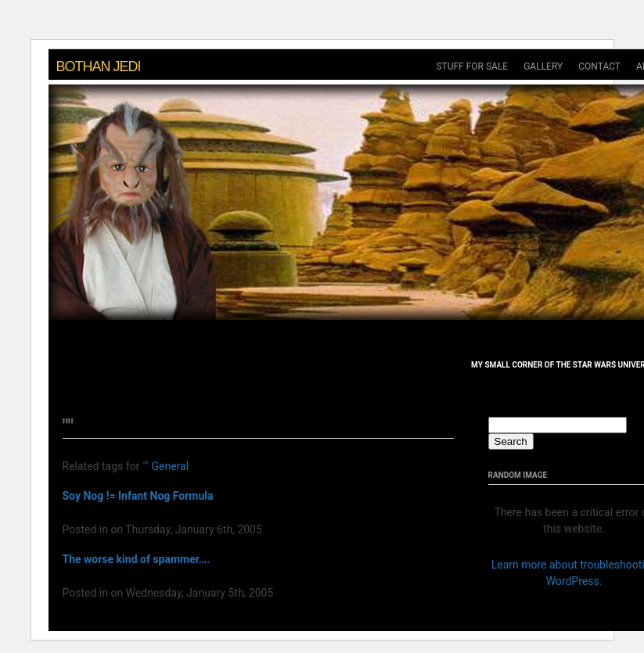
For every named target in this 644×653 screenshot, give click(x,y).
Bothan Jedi (99, 66)
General (170, 466)
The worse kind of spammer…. (137, 559)
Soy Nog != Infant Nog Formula (138, 496)
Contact (599, 66)
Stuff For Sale (472, 66)
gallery (543, 66)
